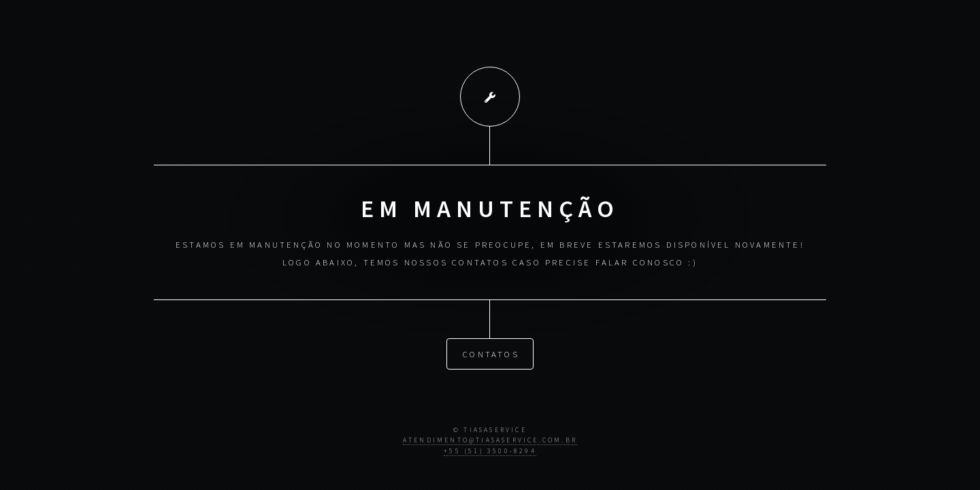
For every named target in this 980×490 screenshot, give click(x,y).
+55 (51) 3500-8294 (490, 451)
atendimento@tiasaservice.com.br (490, 440)
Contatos (491, 353)
